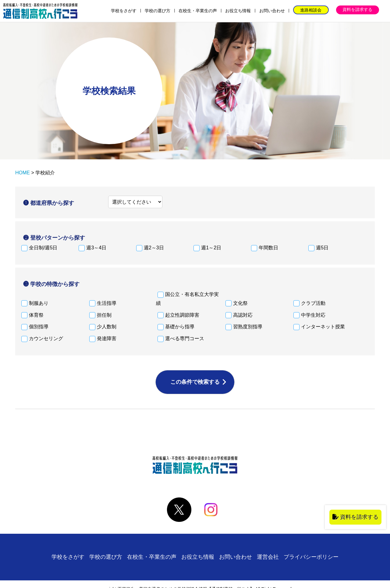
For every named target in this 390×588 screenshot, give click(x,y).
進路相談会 (311, 10)
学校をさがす (124, 11)
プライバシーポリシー (311, 557)
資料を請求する (357, 9)
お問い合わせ (272, 11)
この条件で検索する (195, 382)
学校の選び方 (158, 11)
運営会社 (268, 557)
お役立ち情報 (238, 11)
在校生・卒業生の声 (198, 11)
